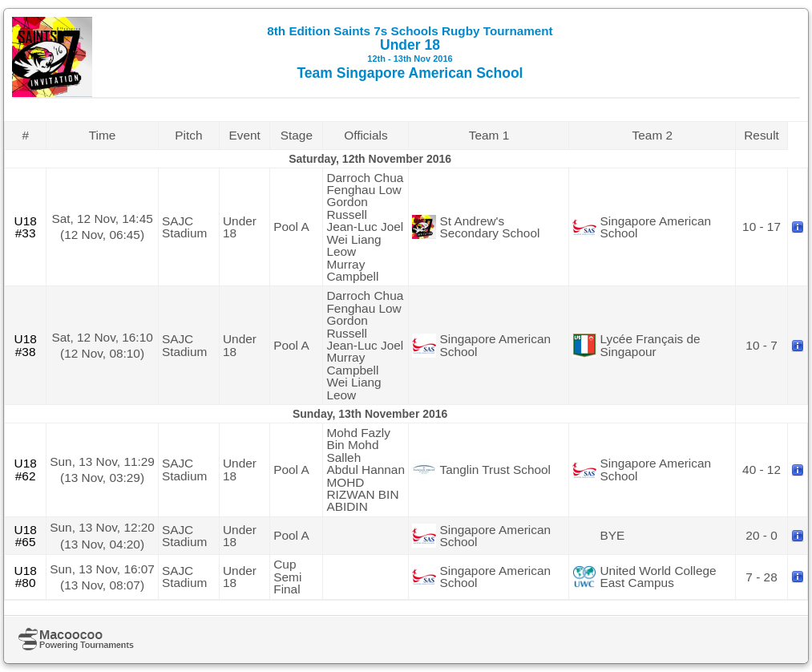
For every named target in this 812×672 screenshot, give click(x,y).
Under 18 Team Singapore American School (410, 53)
